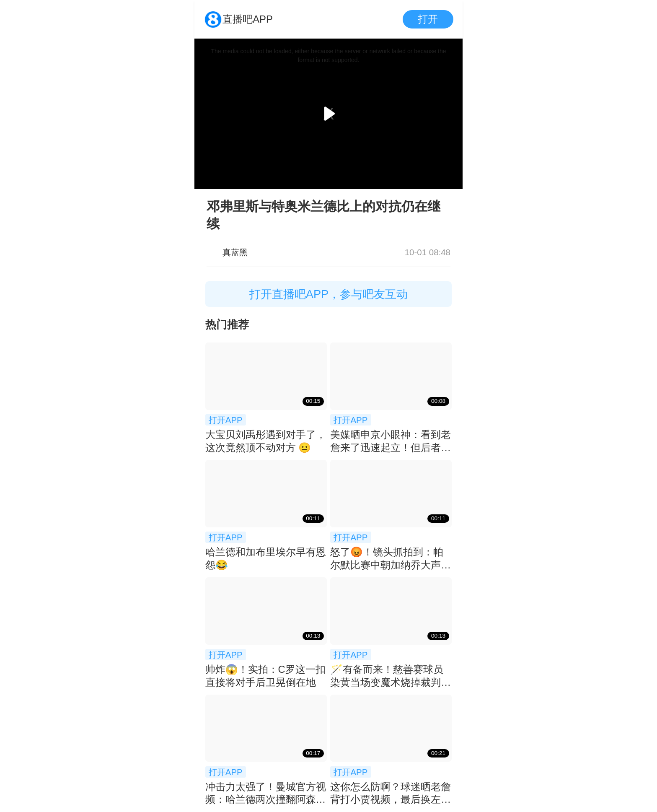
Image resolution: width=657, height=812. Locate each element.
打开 (428, 19)
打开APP (226, 420)
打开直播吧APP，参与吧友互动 (329, 294)
